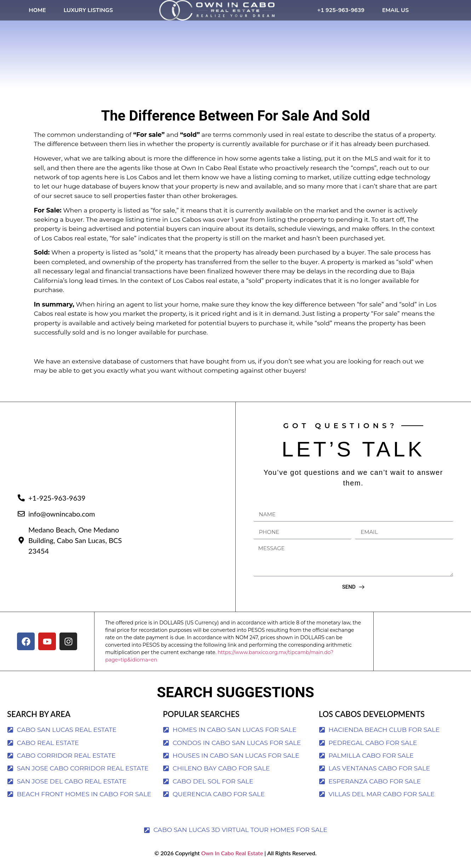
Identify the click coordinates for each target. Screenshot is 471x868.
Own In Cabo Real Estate (231, 853)
